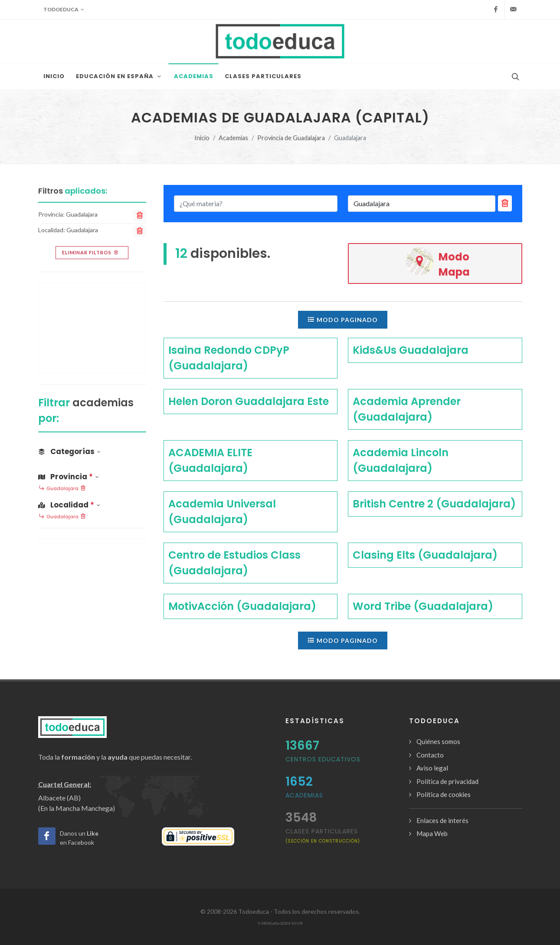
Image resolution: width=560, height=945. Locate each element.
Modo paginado (343, 319)
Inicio (202, 138)
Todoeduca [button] (64, 10)
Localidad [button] (69, 505)
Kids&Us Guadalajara (411, 350)
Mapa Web (432, 833)
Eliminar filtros (91, 253)
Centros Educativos (323, 759)
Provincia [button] (69, 477)
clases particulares (323, 835)
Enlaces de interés (442, 820)
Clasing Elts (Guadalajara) (425, 555)
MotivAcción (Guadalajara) (242, 606)
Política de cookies (444, 794)
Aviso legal (432, 768)
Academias (233, 138)
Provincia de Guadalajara (291, 138)
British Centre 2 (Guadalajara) (434, 504)
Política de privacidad (447, 781)
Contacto (430, 755)
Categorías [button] (69, 451)
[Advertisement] (92, 328)
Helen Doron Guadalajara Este (249, 401)
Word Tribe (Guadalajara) (423, 606)
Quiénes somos (438, 741)
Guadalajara (62, 489)
